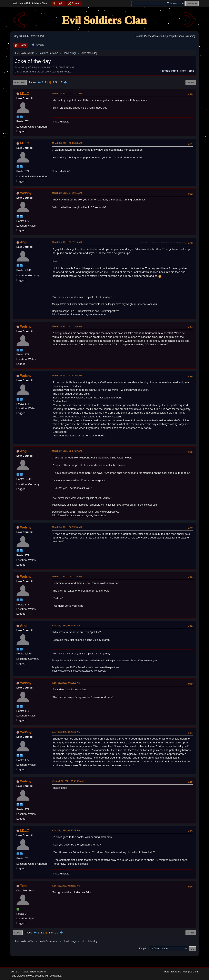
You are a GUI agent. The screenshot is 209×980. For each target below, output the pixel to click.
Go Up (18, 933)
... (59, 82)
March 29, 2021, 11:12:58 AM (67, 326)
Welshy (26, 193)
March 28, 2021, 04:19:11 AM (67, 193)
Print (191, 82)
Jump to (143, 949)
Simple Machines (38, 972)
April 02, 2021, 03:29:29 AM (66, 732)
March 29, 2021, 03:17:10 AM (67, 242)
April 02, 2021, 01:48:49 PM (66, 830)
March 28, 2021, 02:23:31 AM (67, 93)
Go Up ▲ (194, 972)
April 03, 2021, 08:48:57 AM (66, 886)
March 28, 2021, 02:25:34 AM (67, 143)
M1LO (25, 94)
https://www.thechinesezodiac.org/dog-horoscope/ (79, 314)
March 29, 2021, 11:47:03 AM (67, 376)
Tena (24, 886)
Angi (24, 242)
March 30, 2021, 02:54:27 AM (67, 451)
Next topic (187, 71)
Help (167, 972)
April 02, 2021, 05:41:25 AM (69, 781)
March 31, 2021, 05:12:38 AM (67, 576)
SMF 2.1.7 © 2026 (19, 972)
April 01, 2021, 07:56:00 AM (66, 683)
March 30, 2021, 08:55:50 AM (67, 527)
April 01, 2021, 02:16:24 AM (66, 625)
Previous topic (168, 71)
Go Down (20, 82)
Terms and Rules (179, 972)
